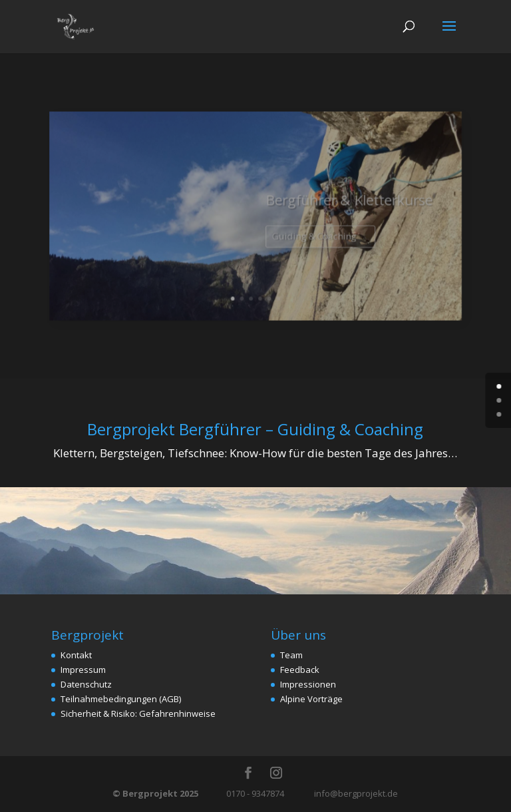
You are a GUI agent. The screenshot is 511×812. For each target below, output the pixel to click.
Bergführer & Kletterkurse (336, 209)
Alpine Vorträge (311, 699)
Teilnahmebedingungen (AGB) (121, 699)
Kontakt (76, 655)
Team (291, 655)
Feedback (300, 670)
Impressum (83, 670)
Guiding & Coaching (306, 240)
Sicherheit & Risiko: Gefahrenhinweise (138, 713)
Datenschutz (86, 684)
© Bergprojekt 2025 (156, 793)
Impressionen (308, 684)
